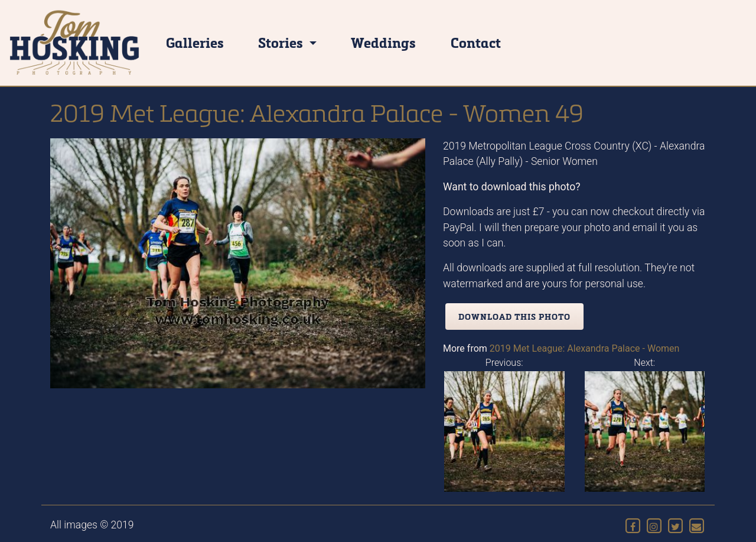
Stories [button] (282, 42)
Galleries (195, 42)
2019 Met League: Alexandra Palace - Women (585, 348)
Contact (476, 42)
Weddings (383, 42)
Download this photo (514, 317)
